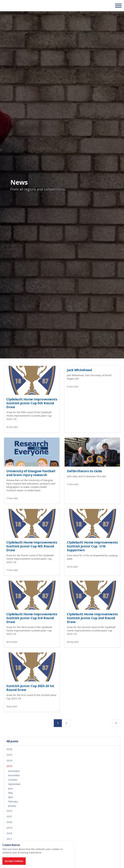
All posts (12, 741)
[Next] (116, 723)
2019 (9, 828)
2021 (9, 816)
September (14, 784)
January (12, 806)
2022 (9, 811)
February (13, 801)
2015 (9, 850)
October (13, 780)
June (10, 788)
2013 (9, 861)
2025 (9, 755)
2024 (9, 760)
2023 (9, 766)
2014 (9, 856)
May (10, 793)
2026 (9, 749)
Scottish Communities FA (23, 6)
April (10, 797)
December (14, 771)
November (14, 775)
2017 (9, 839)
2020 (9, 822)
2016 (9, 845)
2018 (9, 833)
